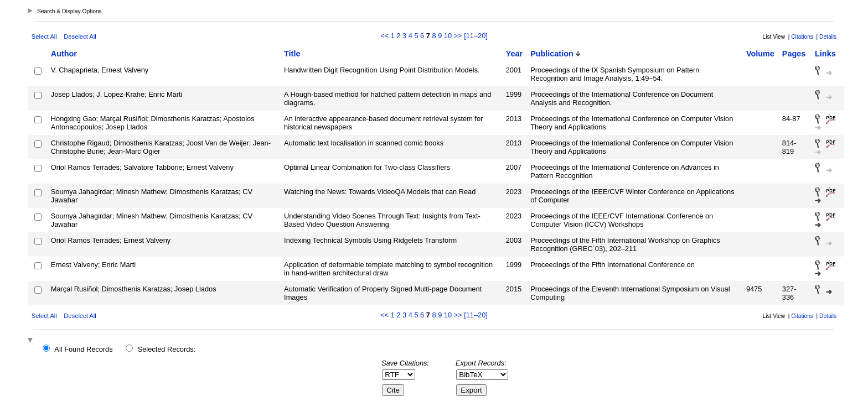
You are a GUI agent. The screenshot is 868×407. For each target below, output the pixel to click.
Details (828, 37)
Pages (794, 54)
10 (448, 36)
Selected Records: (167, 349)
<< (384, 36)
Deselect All (80, 36)
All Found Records (83, 349)
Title (292, 54)
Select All (44, 36)
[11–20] (476, 36)
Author (64, 54)
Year (514, 54)
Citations (802, 37)
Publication (552, 54)
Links (825, 54)
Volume (760, 54)
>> (458, 36)
